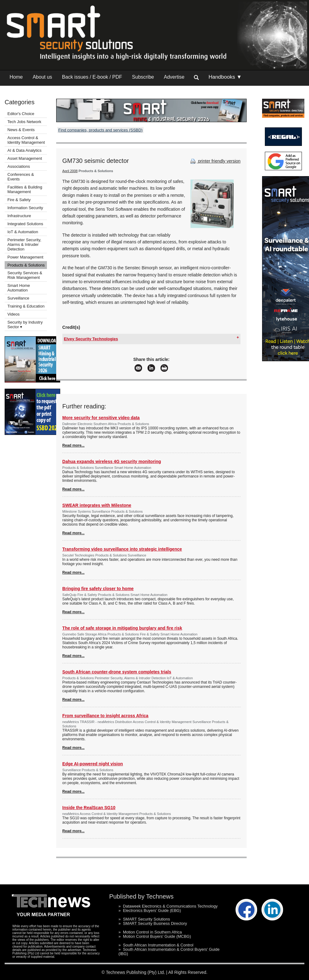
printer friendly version (215, 161)
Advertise (174, 77)
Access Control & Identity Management (26, 140)
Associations (19, 166)
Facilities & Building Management (25, 189)
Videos (14, 314)
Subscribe (143, 77)
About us (42, 77)
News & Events (21, 130)
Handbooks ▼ (225, 77)
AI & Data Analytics (25, 150)
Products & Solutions (26, 265)
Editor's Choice (21, 114)
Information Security (25, 208)
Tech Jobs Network (24, 122)
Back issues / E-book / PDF (92, 77)
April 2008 (70, 171)
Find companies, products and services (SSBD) (100, 130)
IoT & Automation (23, 232)
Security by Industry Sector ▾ (25, 325)
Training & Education (26, 306)
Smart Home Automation (19, 288)
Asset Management (25, 158)
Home (16, 77)
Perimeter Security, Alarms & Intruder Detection (24, 244)
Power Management (25, 257)
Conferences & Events (21, 177)
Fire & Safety (19, 200)
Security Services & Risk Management (25, 275)
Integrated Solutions (25, 224)
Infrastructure (19, 216)
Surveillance (18, 298)
